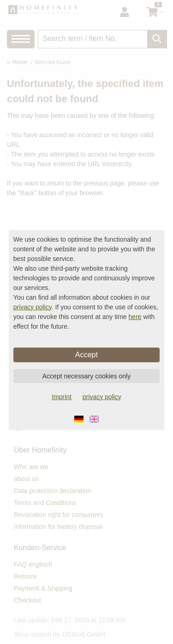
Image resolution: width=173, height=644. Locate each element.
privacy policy (33, 307)
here (135, 317)
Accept (86, 355)
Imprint (62, 397)
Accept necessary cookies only (86, 376)
